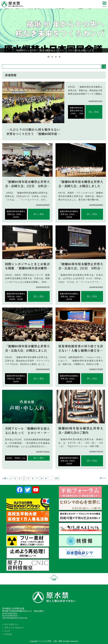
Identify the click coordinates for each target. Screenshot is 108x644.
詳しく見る (94, 112)
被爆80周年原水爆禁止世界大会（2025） (76, 111)
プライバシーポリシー (14, 628)
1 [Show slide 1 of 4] (48, 57)
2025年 (16, 217)
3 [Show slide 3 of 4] (56, 57)
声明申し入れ (20, 458)
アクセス (8, 634)
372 (57, 478)
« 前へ (5, 478)
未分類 (20, 299)
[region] (54, 31)
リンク (7, 631)
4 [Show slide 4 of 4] (60, 57)
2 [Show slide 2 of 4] (52, 57)
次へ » (103, 478)
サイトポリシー (11, 624)
